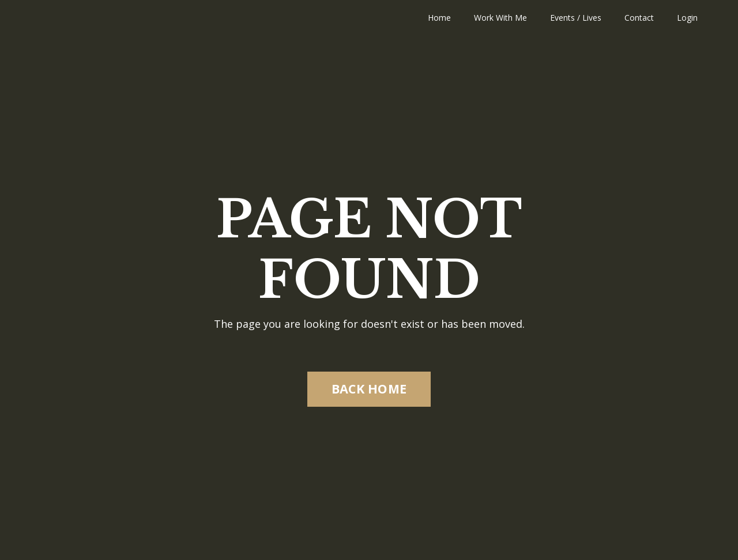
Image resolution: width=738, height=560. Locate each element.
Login (687, 18)
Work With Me (500, 18)
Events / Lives (576, 18)
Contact (639, 18)
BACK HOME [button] (369, 389)
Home (439, 18)
